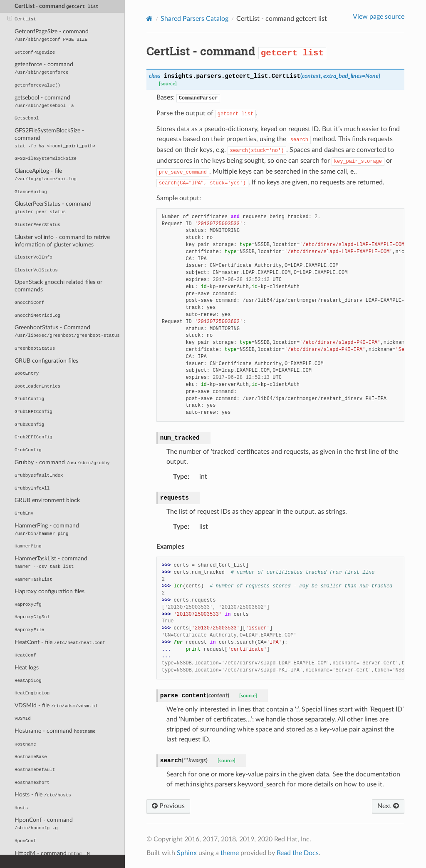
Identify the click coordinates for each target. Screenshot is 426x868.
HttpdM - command (52, 853)
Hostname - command (55, 731)
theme (230, 853)
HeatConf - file (60, 642)
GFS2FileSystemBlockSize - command (55, 138)
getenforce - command (44, 68)
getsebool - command (44, 101)
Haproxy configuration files (50, 591)
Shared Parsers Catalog (194, 19)
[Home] (150, 19)
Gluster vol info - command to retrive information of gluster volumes (62, 241)
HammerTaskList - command (51, 562)
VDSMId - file (56, 705)
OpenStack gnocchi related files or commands (58, 286)
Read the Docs (298, 853)
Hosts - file (43, 795)
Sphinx (187, 853)
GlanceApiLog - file (46, 175)
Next (388, 806)
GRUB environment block (47, 500)
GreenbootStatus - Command (67, 331)
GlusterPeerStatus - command (53, 208)
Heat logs (27, 668)
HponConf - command (44, 824)
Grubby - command (62, 462)
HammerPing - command (47, 529)
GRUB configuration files (46, 361)
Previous (168, 806)
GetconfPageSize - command (52, 35)
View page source (379, 17)
